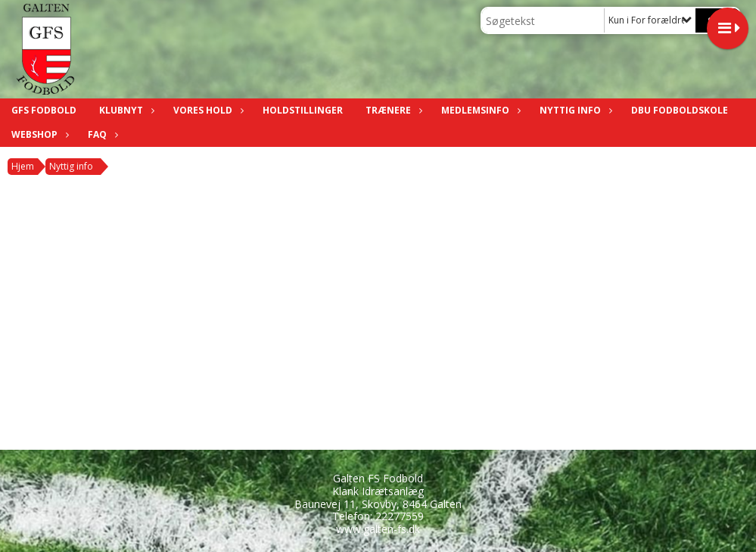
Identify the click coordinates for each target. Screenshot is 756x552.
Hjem (23, 166)
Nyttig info (574, 110)
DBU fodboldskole (680, 110)
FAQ (101, 134)
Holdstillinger (303, 110)
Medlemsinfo (479, 110)
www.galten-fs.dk (378, 529)
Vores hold (207, 110)
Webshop (38, 134)
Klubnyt (125, 110)
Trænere (392, 110)
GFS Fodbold (44, 110)
